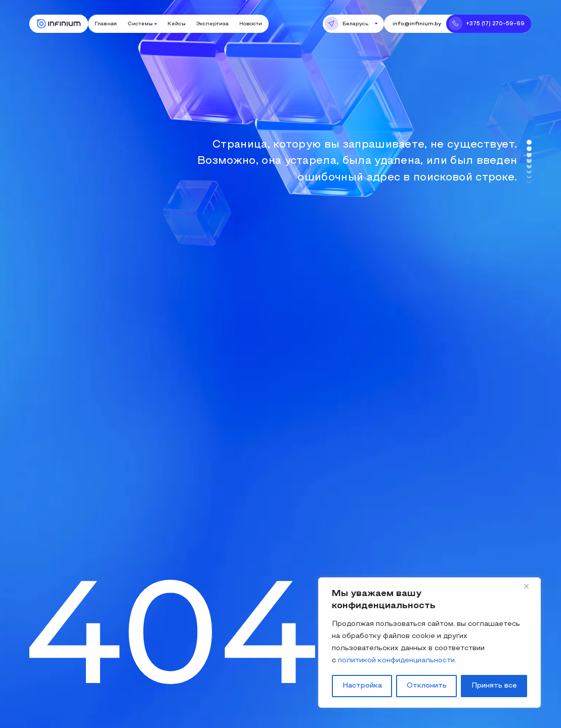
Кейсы (177, 24)
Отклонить (427, 686)
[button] (353, 24)
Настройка (362, 686)
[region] (429, 643)
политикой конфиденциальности (396, 661)
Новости (251, 24)
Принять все (494, 686)
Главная (106, 24)
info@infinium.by (417, 24)
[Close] (530, 586)
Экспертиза (212, 24)
